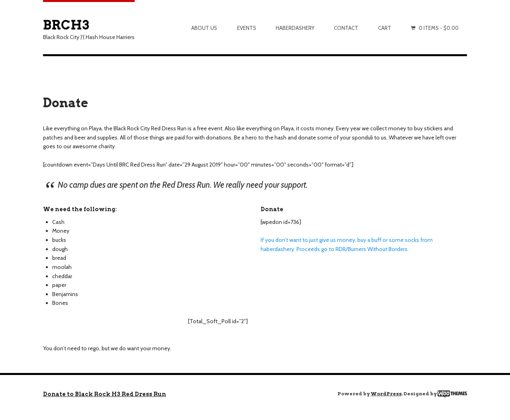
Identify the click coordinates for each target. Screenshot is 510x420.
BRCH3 (66, 25)
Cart (385, 28)
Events (247, 28)
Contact (346, 28)
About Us (204, 28)
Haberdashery (295, 28)
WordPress (386, 394)
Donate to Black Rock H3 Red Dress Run (105, 394)
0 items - (439, 28)
